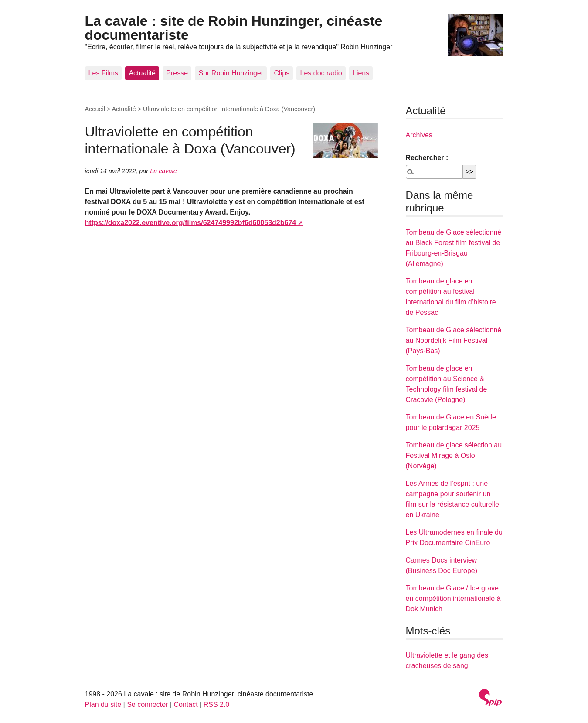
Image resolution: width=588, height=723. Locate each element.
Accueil (95, 109)
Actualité (142, 73)
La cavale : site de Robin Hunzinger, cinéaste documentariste (234, 28)
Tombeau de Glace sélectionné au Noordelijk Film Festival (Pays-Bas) (454, 340)
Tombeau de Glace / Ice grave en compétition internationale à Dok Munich (453, 599)
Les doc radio (321, 73)
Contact (185, 704)
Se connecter (147, 704)
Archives (419, 135)
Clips (282, 73)
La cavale (163, 171)
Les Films (103, 73)
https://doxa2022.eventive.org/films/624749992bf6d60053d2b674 (191, 223)
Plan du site (103, 704)
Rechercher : (427, 158)
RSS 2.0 (217, 704)
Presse (177, 73)
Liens (361, 73)
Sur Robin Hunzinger (231, 73)
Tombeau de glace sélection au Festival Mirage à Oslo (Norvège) (454, 455)
